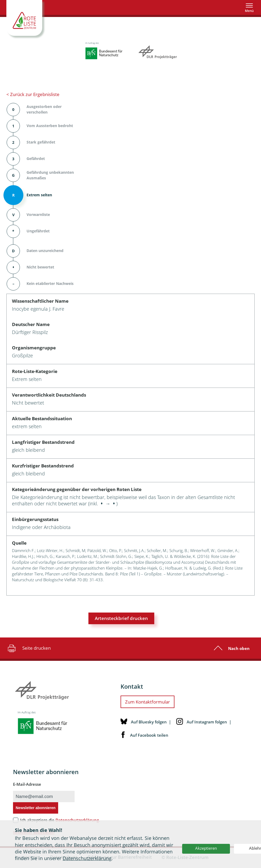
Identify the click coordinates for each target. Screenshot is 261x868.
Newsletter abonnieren (36, 808)
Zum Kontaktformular (147, 702)
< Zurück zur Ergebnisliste (33, 94)
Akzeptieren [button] (206, 848)
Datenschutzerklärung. (78, 820)
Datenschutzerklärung (87, 858)
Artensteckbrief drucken (121, 618)
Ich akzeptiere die (60, 820)
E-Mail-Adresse (27, 784)
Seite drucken (29, 648)
